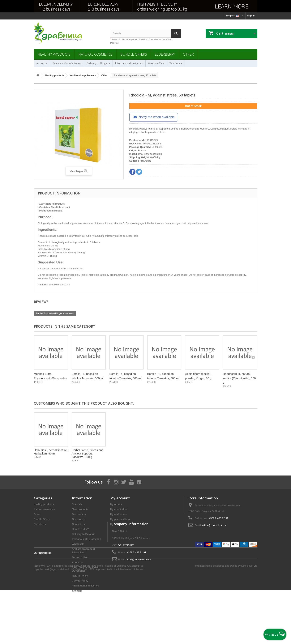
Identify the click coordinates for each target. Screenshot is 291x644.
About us (42, 63)
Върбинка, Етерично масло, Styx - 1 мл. (161, 452)
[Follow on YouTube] (131, 482)
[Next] (253, 357)
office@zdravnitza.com (215, 525)
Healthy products (54, 54)
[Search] (176, 33)
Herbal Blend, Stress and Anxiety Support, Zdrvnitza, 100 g (239, 453)
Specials (77, 504)
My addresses (118, 514)
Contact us (78, 524)
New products (80, 509)
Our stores (78, 519)
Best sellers (79, 514)
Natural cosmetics (95, 54)
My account (120, 498)
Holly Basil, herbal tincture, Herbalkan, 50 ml (202, 452)
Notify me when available (154, 117)
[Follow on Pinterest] (139, 482)
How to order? (80, 529)
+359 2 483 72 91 (219, 518)
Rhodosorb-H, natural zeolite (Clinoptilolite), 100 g (239, 378)
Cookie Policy (80, 581)
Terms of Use (80, 557)
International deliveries (129, 63)
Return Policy (80, 576)
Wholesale (176, 63)
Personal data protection (87, 539)
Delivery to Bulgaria (98, 63)
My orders (116, 504)
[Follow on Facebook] (108, 482)
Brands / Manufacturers (67, 63)
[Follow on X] (124, 482)
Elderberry (165, 54)
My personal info (120, 519)
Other (188, 54)
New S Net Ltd (249, 620)
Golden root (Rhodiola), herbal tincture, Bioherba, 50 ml (88, 453)
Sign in (251, 16)
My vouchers (118, 524)
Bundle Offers (134, 54)
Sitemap (77, 591)
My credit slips (119, 509)
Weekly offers (156, 63)
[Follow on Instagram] (116, 482)
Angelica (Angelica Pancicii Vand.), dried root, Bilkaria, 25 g (51, 453)
